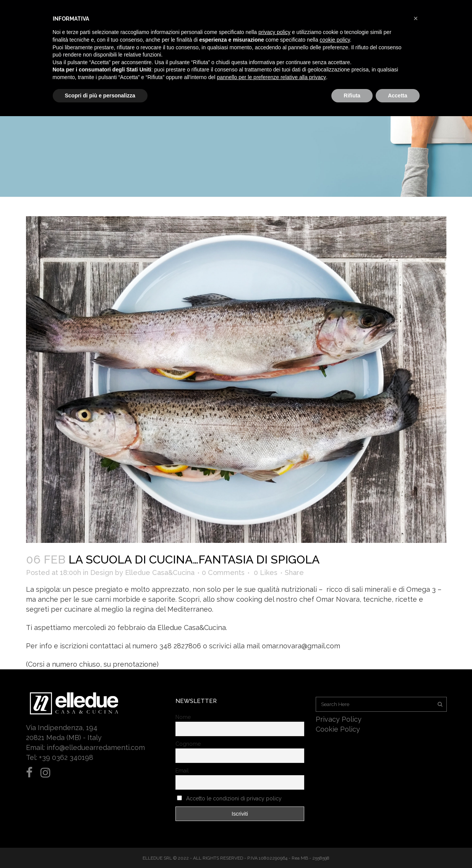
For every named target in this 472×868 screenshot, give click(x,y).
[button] (416, 18)
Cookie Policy (338, 729)
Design (102, 572)
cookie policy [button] (335, 40)
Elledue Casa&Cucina (160, 572)
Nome (183, 717)
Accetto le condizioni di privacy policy (234, 798)
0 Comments (223, 572)
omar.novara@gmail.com (301, 646)
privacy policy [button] (274, 32)
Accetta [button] (398, 96)
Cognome (188, 744)
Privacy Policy (339, 719)
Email (182, 771)
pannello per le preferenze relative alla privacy (271, 77)
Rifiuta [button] (352, 96)
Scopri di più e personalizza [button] (100, 96)
